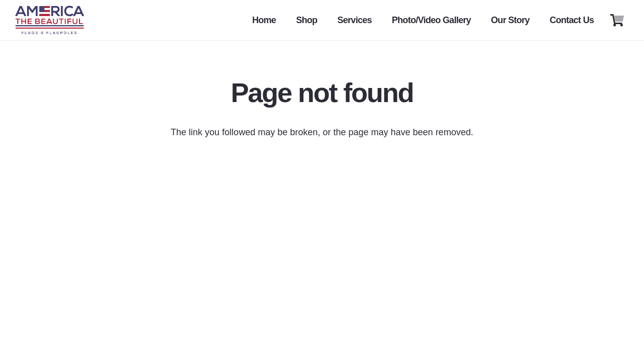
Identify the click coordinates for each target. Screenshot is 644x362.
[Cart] (617, 20)
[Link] (50, 20)
